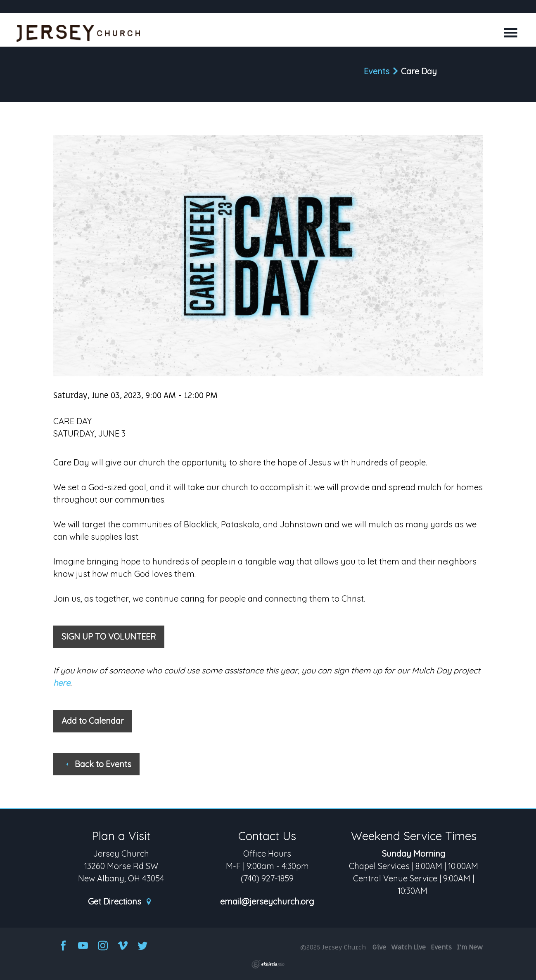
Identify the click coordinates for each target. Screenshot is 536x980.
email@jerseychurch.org (267, 902)
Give (379, 947)
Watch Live (408, 947)
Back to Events (98, 764)
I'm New (470, 947)
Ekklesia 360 (268, 964)
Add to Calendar (93, 721)
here (62, 683)
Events (377, 71)
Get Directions (120, 902)
